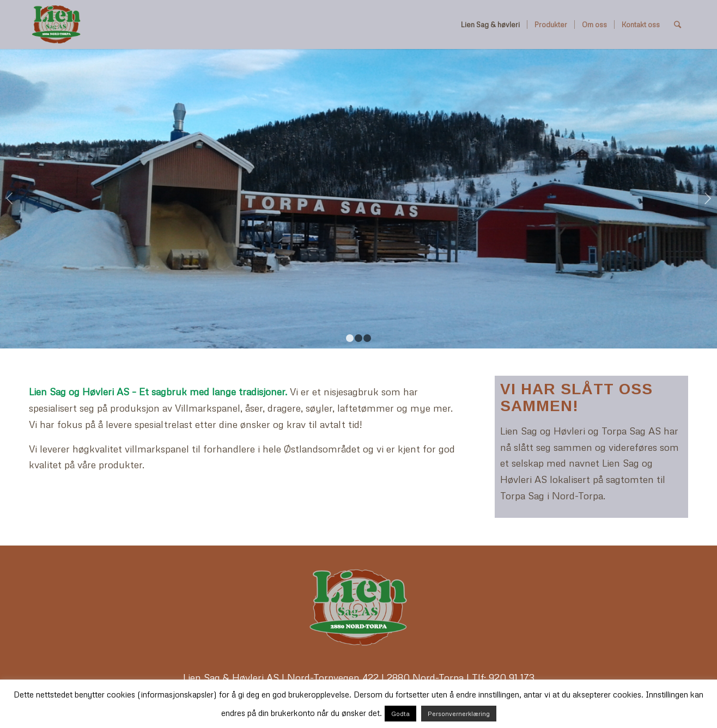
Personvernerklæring (459, 714)
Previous (10, 198)
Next (707, 198)
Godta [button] (400, 714)
